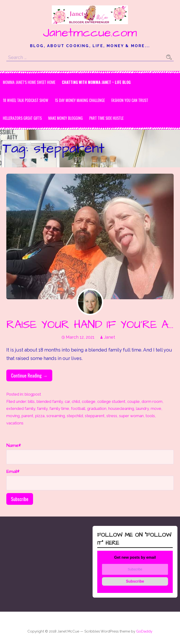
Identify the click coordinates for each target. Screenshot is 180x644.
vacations (15, 423)
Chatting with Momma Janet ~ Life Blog (96, 82)
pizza (40, 416)
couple (133, 401)
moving (13, 416)
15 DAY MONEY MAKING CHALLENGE (80, 100)
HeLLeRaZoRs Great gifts (22, 118)
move (156, 408)
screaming (56, 416)
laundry (142, 408)
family (42, 408)
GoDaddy (144, 631)
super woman (131, 416)
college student (111, 401)
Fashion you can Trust (130, 100)
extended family (21, 408)
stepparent (95, 416)
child (76, 401)
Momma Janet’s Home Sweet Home (29, 82)
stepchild (75, 416)
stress (112, 416)
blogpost (33, 394)
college (89, 401)
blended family (50, 401)
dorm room (152, 401)
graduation (97, 408)
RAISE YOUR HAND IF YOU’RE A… (90, 325)
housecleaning (121, 408)
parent (27, 416)
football (78, 408)
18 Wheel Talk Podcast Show (26, 100)
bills (31, 401)
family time (59, 408)
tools (150, 416)
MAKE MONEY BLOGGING (66, 118)
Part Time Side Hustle (106, 118)
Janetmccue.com (90, 33)
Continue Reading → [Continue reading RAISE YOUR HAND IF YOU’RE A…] (29, 375)
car (67, 401)
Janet (110, 337)
